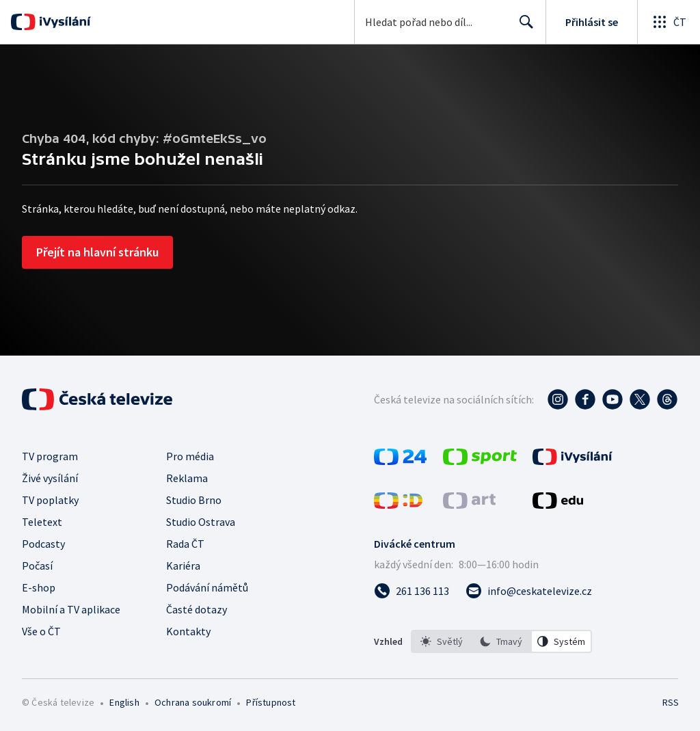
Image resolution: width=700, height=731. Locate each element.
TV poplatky (50, 500)
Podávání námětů (207, 587)
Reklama (187, 478)
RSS (670, 702)
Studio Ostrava (201, 522)
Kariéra (183, 566)
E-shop (39, 587)
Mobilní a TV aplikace (71, 609)
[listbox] (501, 641)
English (124, 702)
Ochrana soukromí (193, 702)
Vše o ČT (41, 631)
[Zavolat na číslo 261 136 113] (412, 591)
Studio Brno (194, 500)
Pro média (190, 456)
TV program (50, 456)
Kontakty (188, 631)
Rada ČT (185, 544)
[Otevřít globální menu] (669, 22)
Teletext (42, 522)
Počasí (37, 566)
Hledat (523, 27)
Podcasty (43, 544)
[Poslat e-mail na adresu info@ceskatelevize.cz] (529, 591)
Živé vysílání (50, 478)
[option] (442, 641)
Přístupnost (271, 702)
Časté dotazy (197, 609)
